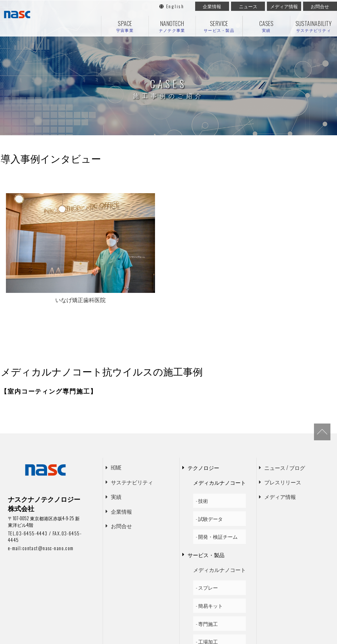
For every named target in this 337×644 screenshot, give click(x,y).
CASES (266, 26)
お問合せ (320, 6)
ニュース (248, 6)
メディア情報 (284, 6)
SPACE (125, 26)
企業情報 (212, 6)
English (172, 6)
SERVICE (219, 26)
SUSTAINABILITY (314, 26)
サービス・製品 (206, 500)
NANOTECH (172, 26)
